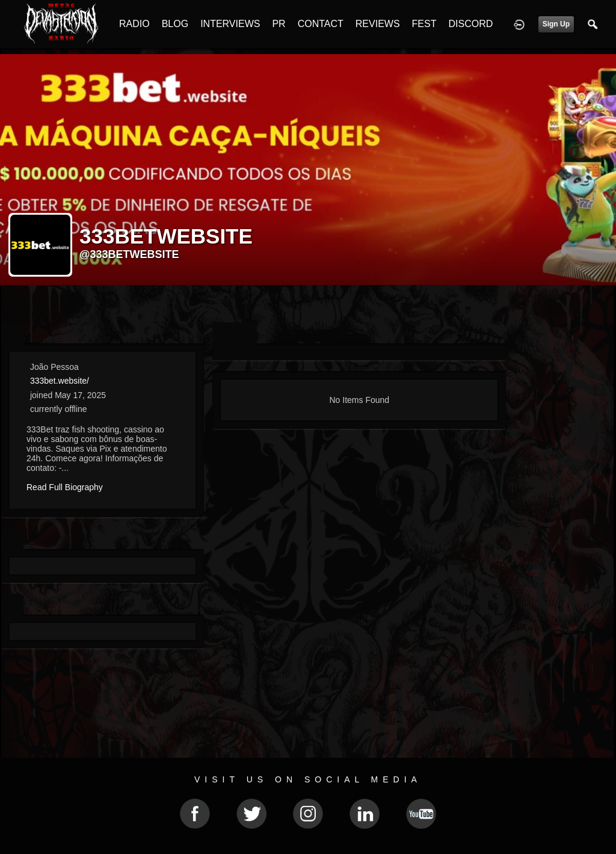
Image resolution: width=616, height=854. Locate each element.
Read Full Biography (65, 487)
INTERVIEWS (230, 24)
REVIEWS (378, 24)
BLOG (175, 24)
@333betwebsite (129, 254)
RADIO (134, 24)
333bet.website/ (60, 381)
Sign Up (556, 24)
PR (279, 24)
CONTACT (321, 24)
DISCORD (470, 24)
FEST (424, 24)
